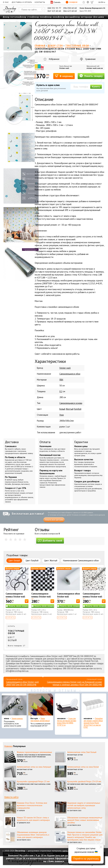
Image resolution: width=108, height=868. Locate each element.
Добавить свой (50, 541)
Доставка (12, 442)
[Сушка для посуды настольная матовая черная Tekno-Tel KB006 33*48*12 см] (67, 705)
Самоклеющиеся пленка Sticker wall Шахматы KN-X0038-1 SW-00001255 (43, 598)
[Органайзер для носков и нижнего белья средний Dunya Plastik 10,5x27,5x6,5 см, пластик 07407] (94, 705)
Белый (62, 409)
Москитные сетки (75, 755)
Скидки (71, 2)
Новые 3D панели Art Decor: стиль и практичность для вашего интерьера (33, 819)
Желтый (70, 409)
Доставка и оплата (22, 2)
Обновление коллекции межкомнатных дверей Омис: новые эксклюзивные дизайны (85, 820)
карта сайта (67, 851)
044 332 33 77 (54, 8)
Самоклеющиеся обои (70, 374)
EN (102, 2)
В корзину (64, 76)
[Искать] (42, 10)
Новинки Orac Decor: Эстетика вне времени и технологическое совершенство (32, 805)
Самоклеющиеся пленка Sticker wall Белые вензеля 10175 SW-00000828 (94, 598)
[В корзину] (27, 601)
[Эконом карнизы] (14, 705)
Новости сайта (11, 797)
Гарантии (81, 442)
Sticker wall (64, 68)
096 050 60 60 (70, 8)
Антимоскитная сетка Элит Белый (82, 752)
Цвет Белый (14, 561)
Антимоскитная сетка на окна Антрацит (34, 767)
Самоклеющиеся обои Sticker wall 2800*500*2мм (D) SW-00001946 (22, 683)
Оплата (45, 442)
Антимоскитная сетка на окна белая (83, 767)
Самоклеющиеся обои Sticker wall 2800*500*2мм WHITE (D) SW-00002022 (68, 598)
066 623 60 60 (70, 11)
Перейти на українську (86, 859)
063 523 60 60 (54, 11)
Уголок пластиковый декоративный (40, 720)
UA (99, 2)
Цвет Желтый (51, 561)
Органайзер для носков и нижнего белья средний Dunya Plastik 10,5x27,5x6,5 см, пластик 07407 (93, 723)
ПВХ (61, 380)
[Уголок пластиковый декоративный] (41, 705)
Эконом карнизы (17, 718)
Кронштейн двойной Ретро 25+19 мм (84, 781)
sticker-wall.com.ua (95, 68)
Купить (96, 87)
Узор (62, 415)
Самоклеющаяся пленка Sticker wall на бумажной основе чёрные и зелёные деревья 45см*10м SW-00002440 (74, 683)
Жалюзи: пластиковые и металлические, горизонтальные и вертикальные (34, 756)
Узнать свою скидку (19, 606)
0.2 (61, 391)
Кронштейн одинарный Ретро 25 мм (33, 781)
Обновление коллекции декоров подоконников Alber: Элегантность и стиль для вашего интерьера (33, 835)
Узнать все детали (54, 520)
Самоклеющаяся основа (71, 403)
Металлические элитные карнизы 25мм (34, 784)
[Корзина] (92, 2)
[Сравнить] (88, 2)
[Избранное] (84, 2)
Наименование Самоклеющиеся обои (81, 561)
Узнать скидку (91, 76)
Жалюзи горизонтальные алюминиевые (34, 752)
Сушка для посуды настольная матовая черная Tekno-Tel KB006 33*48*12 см (67, 722)
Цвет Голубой (32, 561)
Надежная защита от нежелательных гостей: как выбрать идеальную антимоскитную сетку (84, 805)
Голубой (78, 409)
